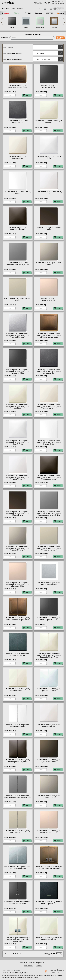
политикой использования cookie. (27, 977)
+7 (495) (42, 3)
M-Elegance (40, 27)
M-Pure (54, 27)
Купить (27, 95)
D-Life (12, 27)
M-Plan (26, 27)
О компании (28, 966)
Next (64, 21)
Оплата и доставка (16, 9)
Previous (2, 21)
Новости (39, 966)
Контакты (6, 9)
